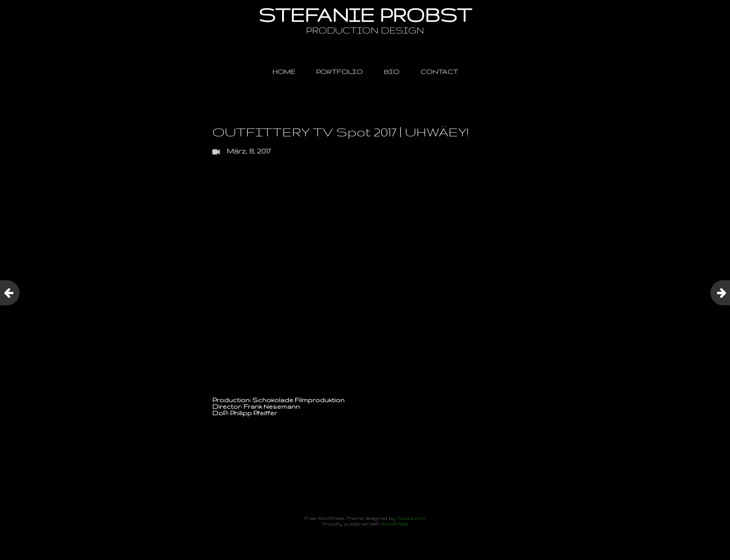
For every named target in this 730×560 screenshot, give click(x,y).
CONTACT (439, 72)
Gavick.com (411, 518)
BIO (392, 72)
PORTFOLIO (339, 72)
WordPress (395, 524)
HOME (284, 72)
